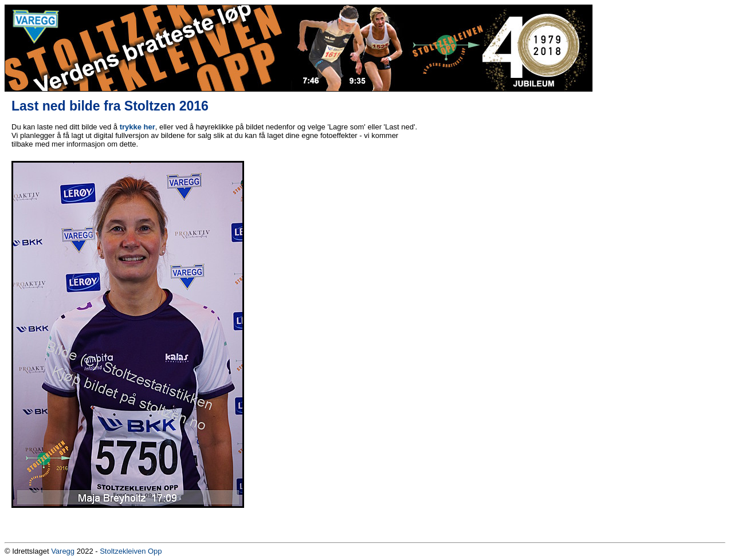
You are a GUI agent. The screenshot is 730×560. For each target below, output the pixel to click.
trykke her (138, 127)
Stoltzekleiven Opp (131, 551)
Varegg (63, 551)
